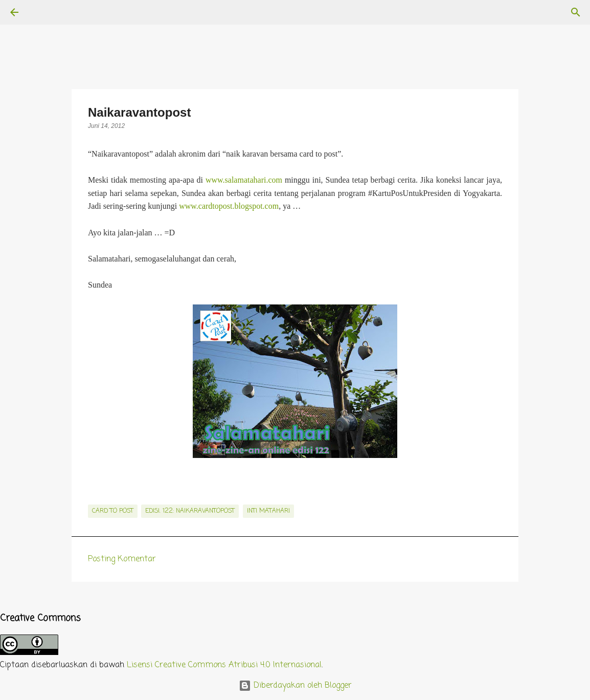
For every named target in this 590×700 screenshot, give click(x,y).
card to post (113, 511)
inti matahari (268, 511)
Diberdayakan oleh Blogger (295, 686)
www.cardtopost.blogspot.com (229, 206)
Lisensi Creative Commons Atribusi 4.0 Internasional (224, 665)
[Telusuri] (43, 12)
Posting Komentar (122, 559)
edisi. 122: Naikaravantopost (190, 511)
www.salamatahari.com (244, 180)
